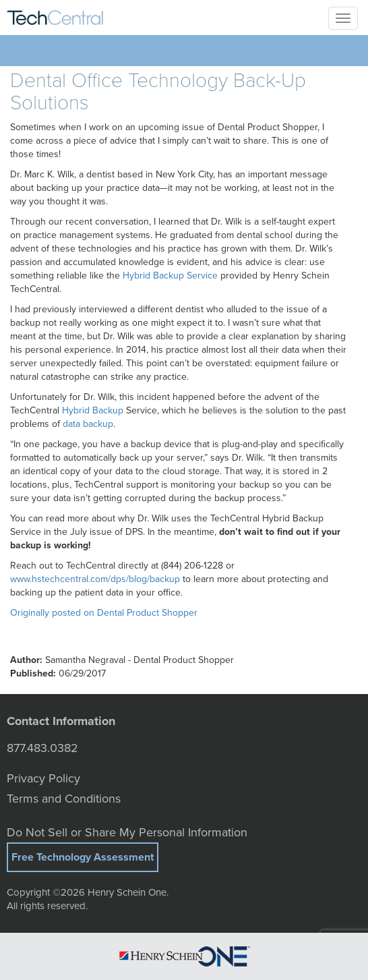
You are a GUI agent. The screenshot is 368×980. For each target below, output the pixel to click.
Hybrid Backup (93, 410)
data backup (88, 424)
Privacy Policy (43, 778)
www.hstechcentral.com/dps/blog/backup (95, 579)
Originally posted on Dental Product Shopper (104, 613)
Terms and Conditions (64, 799)
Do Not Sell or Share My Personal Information (127, 832)
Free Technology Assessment (83, 857)
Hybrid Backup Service (170, 276)
